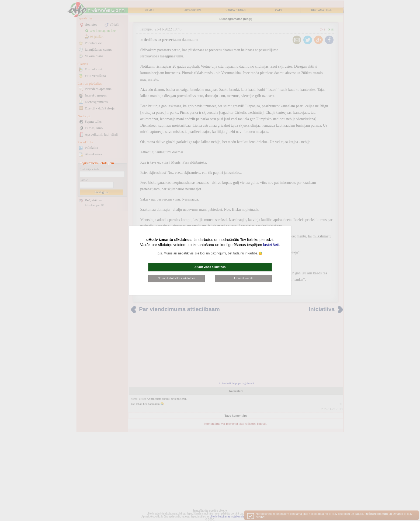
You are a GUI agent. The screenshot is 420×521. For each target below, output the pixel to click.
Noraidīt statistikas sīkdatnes (176, 278)
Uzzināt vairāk (243, 278)
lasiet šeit (271, 245)
